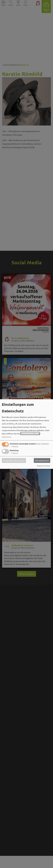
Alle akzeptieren (42, 460)
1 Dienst (14, 446)
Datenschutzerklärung (30, 434)
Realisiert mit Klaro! (44, 466)
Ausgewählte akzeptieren (14, 460)
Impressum (6, 437)
